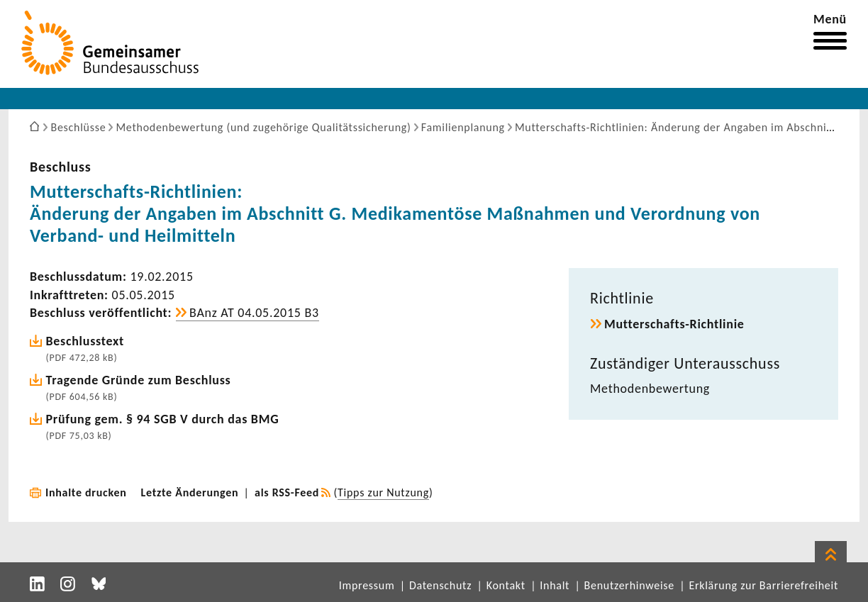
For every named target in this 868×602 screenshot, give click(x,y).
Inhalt (555, 585)
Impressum (367, 585)
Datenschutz (440, 585)
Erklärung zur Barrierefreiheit (763, 585)
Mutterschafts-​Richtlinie (674, 324)
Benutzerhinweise (629, 585)
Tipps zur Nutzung (383, 492)
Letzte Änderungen (190, 492)
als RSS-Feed (287, 492)
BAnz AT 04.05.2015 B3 (254, 313)
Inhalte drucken (86, 492)
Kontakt (506, 585)
